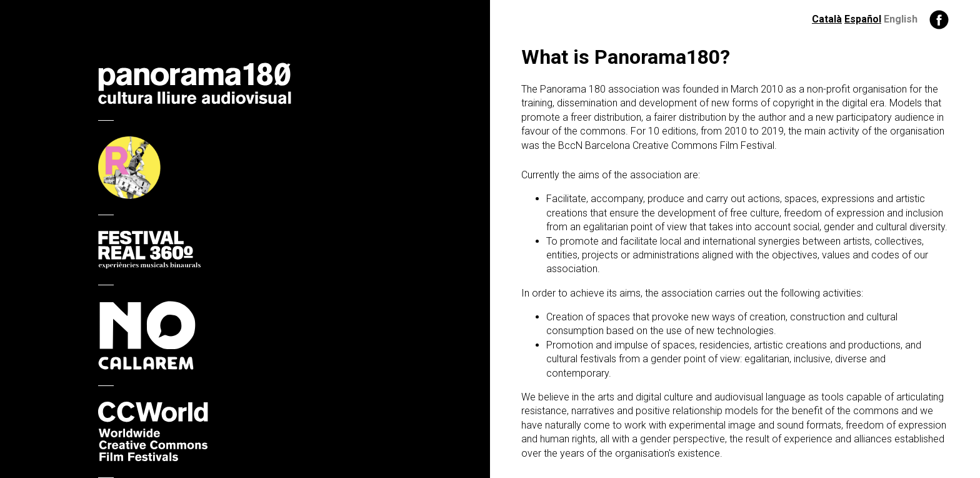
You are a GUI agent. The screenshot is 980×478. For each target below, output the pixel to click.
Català (827, 19)
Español (863, 19)
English (901, 19)
